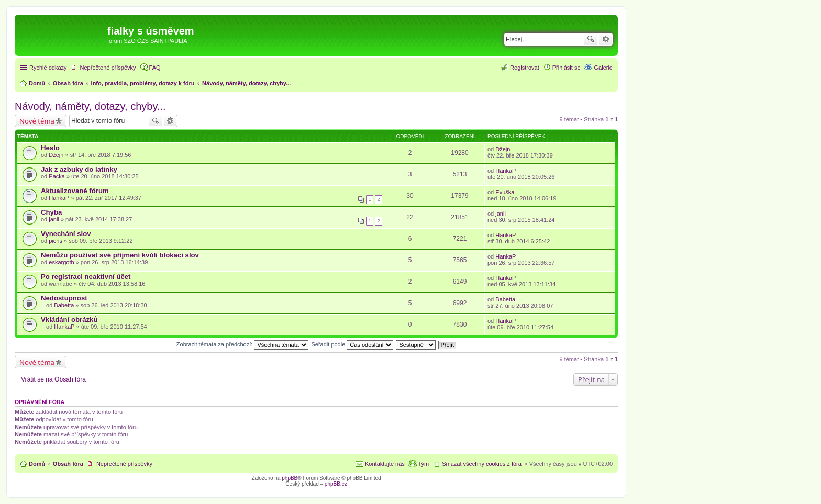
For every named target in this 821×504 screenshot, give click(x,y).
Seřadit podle (352, 344)
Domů (37, 464)
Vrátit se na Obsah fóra (53, 379)
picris (56, 241)
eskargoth (61, 262)
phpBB (290, 478)
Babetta (64, 305)
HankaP (506, 171)
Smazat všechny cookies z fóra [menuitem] (482, 464)
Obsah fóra (68, 464)
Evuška (505, 192)
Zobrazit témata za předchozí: (243, 344)
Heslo (50, 148)
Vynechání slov (66, 234)
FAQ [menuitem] (155, 68)
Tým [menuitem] (423, 464)
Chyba (51, 212)
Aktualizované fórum (75, 191)
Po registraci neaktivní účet (86, 277)
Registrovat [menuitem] (525, 68)
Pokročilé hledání (606, 39)
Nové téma (37, 121)
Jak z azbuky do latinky (79, 169)
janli (54, 219)
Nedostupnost (64, 298)
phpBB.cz (336, 484)
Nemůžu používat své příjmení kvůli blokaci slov (120, 255)
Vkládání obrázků (69, 320)
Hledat (591, 39)
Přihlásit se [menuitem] (567, 68)
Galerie (603, 68)
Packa (57, 176)
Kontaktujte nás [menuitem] (385, 464)
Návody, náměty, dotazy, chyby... (90, 106)
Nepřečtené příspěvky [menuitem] (108, 68)
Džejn (56, 155)
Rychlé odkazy (48, 68)
